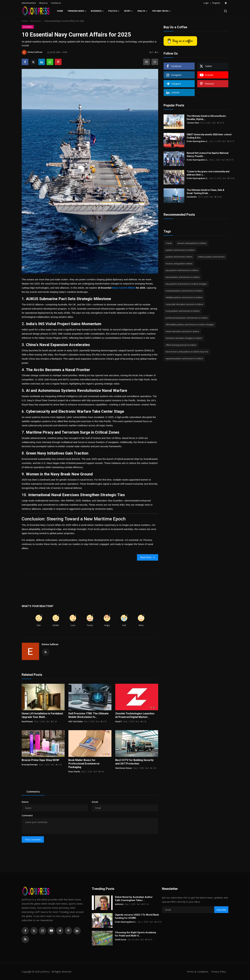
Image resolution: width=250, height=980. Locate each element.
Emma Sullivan (50, 644)
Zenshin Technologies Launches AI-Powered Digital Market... (135, 715)
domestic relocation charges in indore (184, 338)
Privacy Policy (218, 972)
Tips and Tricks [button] (161, 11)
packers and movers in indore (180, 250)
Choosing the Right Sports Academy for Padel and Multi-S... (136, 934)
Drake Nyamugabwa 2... (198, 141)
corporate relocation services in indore (184, 304)
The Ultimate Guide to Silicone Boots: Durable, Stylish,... (207, 118)
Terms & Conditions (197, 972)
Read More (148, 557)
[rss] (25, 939)
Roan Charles (74, 772)
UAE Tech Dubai (75, 721)
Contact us (56, 3)
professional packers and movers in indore (187, 318)
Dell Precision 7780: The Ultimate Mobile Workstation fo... (88, 715)
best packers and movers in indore (183, 277)
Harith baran (121, 940)
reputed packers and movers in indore (184, 358)
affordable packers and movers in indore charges (190, 324)
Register (216, 3)
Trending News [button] (77, 11)
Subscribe (221, 910)
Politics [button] (114, 11)
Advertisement (29, 3)
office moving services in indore (181, 345)
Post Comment (33, 840)
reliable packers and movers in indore (184, 297)
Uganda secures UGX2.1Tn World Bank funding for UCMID (137, 916)
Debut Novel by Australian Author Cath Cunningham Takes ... (134, 899)
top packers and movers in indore (182, 270)
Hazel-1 (119, 721)
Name (25, 802)
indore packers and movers (211, 257)
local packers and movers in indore (183, 311)
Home (60, 11)
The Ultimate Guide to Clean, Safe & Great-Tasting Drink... (206, 192)
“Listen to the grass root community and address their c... (208, 173)
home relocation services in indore (182, 331)
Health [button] (142, 11)
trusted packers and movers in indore (184, 291)
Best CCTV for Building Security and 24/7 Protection (134, 762)
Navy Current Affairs (124, 288)
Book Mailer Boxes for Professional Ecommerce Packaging (84, 764)
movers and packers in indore (192, 243)
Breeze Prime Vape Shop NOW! (40, 760)
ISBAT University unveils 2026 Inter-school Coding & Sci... (209, 136)
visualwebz (192, 197)
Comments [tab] (33, 792)
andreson (119, 904)
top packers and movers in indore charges (186, 284)
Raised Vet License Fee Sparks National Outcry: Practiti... (208, 155)
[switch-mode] (226, 3)
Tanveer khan (193, 123)
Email (95, 802)
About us (43, 3)
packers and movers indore (179, 257)
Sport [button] (129, 11)
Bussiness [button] (97, 11)
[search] (225, 11)
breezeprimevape (30, 765)
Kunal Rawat (27, 721)
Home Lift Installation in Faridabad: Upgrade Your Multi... (42, 715)
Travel (169, 243)
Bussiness (36, 21)
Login (206, 3)
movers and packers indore (179, 264)
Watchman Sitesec (124, 768)
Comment (27, 815)
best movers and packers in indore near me (187, 352)
